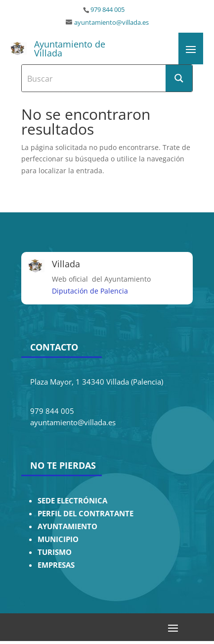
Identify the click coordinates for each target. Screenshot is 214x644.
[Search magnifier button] (179, 78)
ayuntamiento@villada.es (111, 23)
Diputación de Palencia (90, 291)
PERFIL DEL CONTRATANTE (86, 514)
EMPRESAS (56, 565)
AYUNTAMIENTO (67, 526)
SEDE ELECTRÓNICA (72, 501)
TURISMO (55, 552)
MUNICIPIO (58, 539)
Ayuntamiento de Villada (70, 49)
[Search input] (94, 78)
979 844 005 (107, 10)
